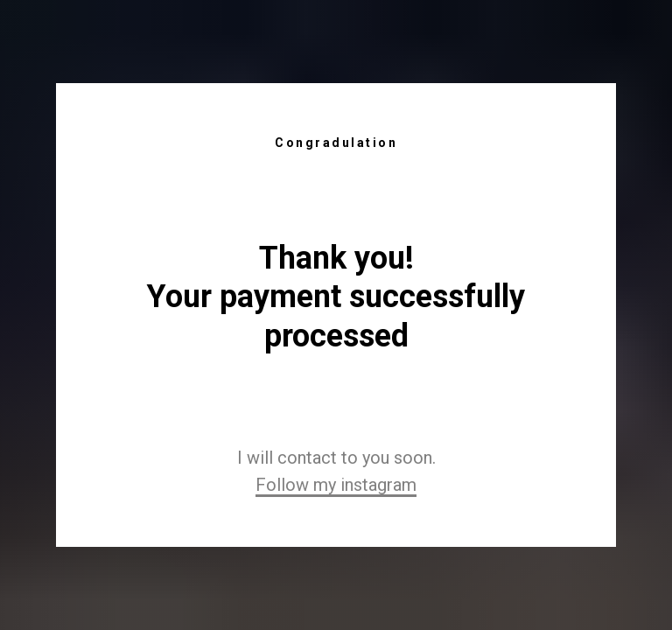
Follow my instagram (336, 485)
